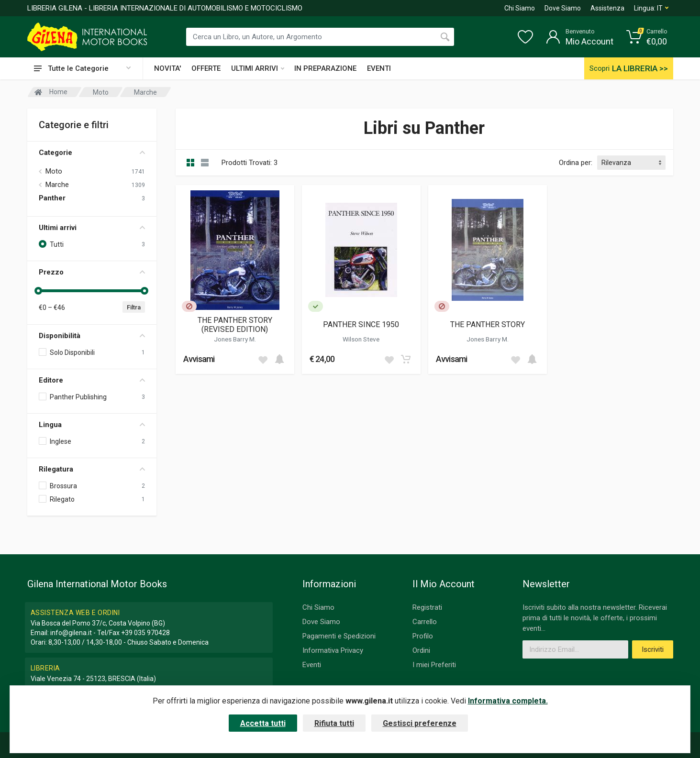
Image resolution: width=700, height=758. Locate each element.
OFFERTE (206, 68)
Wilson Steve (361, 339)
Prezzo (92, 272)
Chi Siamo (520, 8)
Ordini (421, 650)
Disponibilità (92, 336)
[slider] (39, 291)
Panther (52, 198)
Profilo (423, 636)
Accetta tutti (263, 723)
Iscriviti (653, 649)
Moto (54, 171)
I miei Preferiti (434, 665)
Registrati (427, 607)
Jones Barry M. (235, 339)
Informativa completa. (508, 701)
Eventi (312, 665)
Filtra (134, 307)
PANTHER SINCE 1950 (361, 324)
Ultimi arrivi (92, 228)
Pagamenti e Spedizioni (339, 636)
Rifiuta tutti (334, 723)
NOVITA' (167, 68)
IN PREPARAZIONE (325, 68)
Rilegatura (92, 469)
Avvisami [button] (199, 359)
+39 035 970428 (145, 633)
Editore (92, 380)
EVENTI (379, 68)
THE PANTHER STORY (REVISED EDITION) (235, 325)
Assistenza (607, 8)
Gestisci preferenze (420, 723)
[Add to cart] (279, 359)
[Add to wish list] (263, 359)
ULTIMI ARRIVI (258, 68)
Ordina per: (576, 163)
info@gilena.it (71, 633)
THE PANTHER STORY (488, 324)
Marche (57, 185)
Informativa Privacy (333, 650)
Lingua (92, 425)
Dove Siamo (563, 8)
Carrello (425, 622)
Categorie (92, 153)
